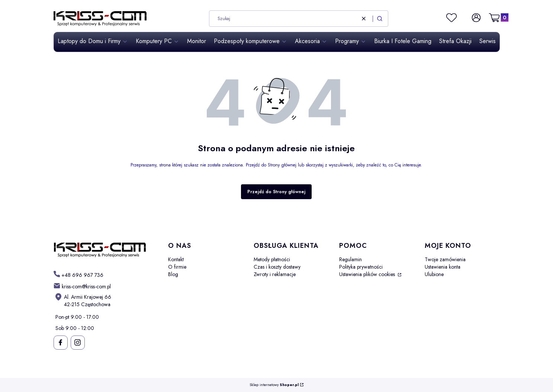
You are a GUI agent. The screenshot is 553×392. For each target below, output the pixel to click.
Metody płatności (272, 259)
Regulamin (351, 259)
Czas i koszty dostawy (277, 267)
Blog (173, 274)
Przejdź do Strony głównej (276, 192)
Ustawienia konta (443, 267)
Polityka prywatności (361, 267)
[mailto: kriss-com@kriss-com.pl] (82, 286)
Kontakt (176, 259)
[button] (380, 19)
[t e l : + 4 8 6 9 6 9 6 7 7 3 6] (78, 275)
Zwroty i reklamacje (275, 274)
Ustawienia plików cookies (368, 274)
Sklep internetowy (274, 385)
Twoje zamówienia (445, 259)
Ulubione (434, 274)
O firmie (177, 267)
